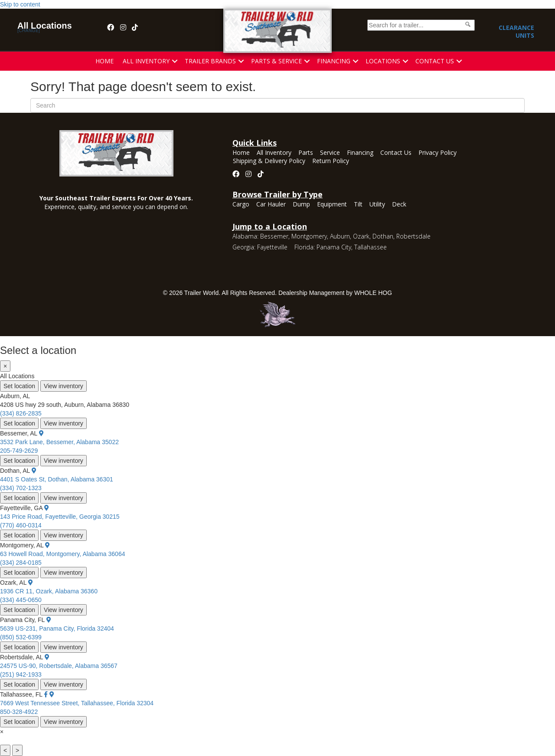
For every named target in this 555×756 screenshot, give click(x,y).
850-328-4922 (19, 712)
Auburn (340, 236)
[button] (175, 61)
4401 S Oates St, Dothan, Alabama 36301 (57, 479)
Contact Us (435, 61)
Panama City (334, 247)
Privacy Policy (437, 153)
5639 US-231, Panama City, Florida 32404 (57, 628)
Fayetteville (272, 247)
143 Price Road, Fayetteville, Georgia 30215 (60, 517)
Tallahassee (371, 247)
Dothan (383, 236)
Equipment (332, 205)
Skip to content (20, 4)
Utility (377, 205)
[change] (29, 31)
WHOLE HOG (373, 293)
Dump (301, 205)
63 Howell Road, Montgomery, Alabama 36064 (62, 554)
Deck (399, 205)
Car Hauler (271, 205)
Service (330, 153)
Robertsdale (413, 236)
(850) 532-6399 (21, 637)
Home (104, 61)
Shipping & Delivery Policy (269, 161)
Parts (306, 153)
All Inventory (146, 61)
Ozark (361, 236)
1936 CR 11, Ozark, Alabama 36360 (49, 591)
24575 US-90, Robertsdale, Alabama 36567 (59, 666)
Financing (334, 61)
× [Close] (5, 366)
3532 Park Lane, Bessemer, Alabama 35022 (59, 442)
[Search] (277, 105)
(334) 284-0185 (21, 563)
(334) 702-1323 (21, 488)
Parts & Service (276, 61)
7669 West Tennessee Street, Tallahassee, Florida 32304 (77, 703)
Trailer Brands (210, 61)
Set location (19, 386)
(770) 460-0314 (21, 525)
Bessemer (274, 236)
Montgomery (309, 236)
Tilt (358, 205)
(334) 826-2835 (21, 413)
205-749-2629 (19, 451)
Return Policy (331, 161)
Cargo (241, 205)
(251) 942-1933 (21, 674)
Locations (383, 61)
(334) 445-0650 (21, 600)
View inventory (64, 386)
